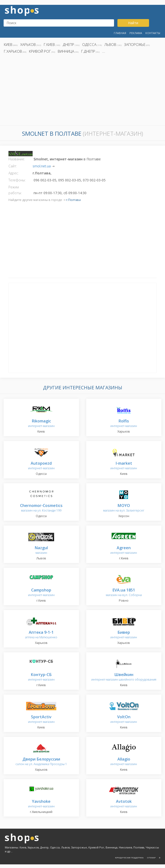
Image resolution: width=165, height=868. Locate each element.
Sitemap (151, 857)
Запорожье (135, 44)
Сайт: (13, 166)
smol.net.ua (42, 166)
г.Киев (49, 44)
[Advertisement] (82, 91)
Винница (66, 51)
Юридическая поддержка (129, 857)
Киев (8, 44)
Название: (17, 159)
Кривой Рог (40, 51)
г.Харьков (13, 51)
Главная (120, 33)
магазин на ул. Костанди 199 (41, 508)
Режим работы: (15, 190)
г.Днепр (88, 51)
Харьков (28, 44)
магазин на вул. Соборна (124, 593)
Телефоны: (17, 180)
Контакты (153, 33)
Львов (110, 44)
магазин (41, 550)
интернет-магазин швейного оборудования (124, 677)
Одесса (89, 44)
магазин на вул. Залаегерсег (124, 508)
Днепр (68, 44)
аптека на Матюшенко (41, 635)
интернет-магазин (41, 423)
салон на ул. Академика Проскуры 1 (41, 762)
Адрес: (14, 173)
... (104, 51)
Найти (133, 23)
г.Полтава (73, 200)
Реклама (136, 33)
